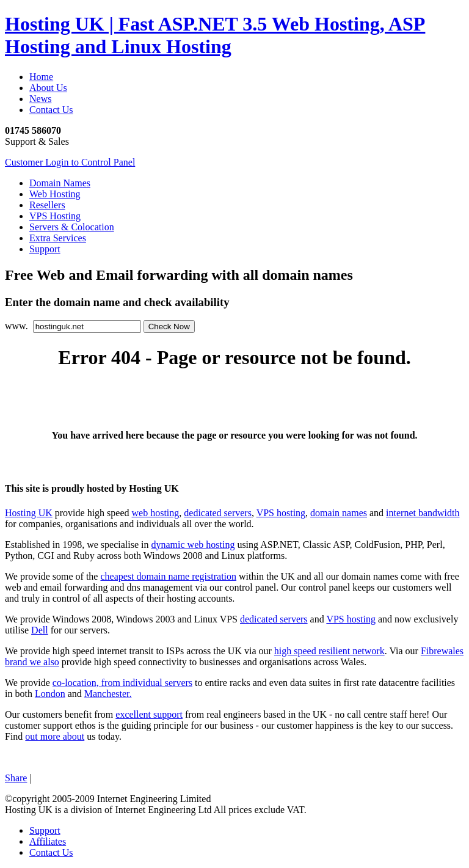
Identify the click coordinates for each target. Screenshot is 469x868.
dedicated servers (218, 513)
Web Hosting (55, 194)
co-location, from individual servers (122, 683)
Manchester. (108, 694)
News (40, 99)
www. (18, 326)
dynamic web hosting (193, 545)
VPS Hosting (55, 216)
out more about (55, 736)
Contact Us (51, 110)
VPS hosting (281, 513)
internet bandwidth (423, 513)
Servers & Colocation (72, 227)
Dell (40, 630)
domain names (339, 513)
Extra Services (58, 238)
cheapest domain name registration (168, 576)
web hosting (156, 513)
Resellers (47, 205)
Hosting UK (29, 513)
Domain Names (60, 183)
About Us (48, 88)
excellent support (149, 714)
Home (41, 77)
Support (45, 249)
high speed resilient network (329, 651)
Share (16, 778)
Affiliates (48, 841)
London (50, 694)
